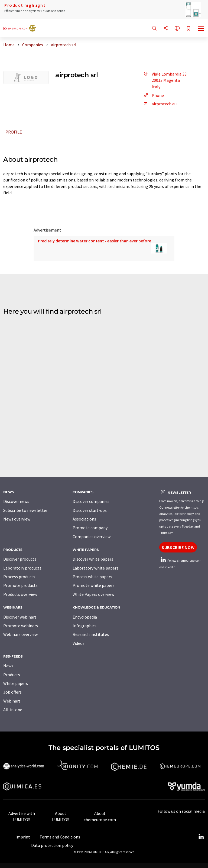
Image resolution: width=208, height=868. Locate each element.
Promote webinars (21, 626)
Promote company (90, 528)
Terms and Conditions (60, 837)
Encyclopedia (85, 617)
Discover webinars (20, 617)
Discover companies (91, 501)
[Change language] (177, 29)
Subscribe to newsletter (25, 510)
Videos (79, 643)
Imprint (23, 837)
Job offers (12, 692)
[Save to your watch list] (188, 29)
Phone (153, 95)
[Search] (154, 29)
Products (12, 675)
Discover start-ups (90, 510)
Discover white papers (93, 559)
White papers (16, 683)
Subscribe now (178, 547)
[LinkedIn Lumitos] (201, 837)
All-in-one (13, 710)
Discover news (16, 501)
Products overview (20, 594)
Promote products (20, 585)
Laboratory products (22, 568)
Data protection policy (52, 845)
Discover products (20, 559)
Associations (84, 519)
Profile (14, 132)
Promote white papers (94, 585)
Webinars (12, 701)
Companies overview (92, 537)
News (8, 666)
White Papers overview (93, 594)
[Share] (166, 29)
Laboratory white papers (95, 568)
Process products (19, 577)
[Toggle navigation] (201, 29)
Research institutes (91, 634)
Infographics (84, 626)
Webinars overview (20, 634)
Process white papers (92, 577)
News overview (17, 519)
